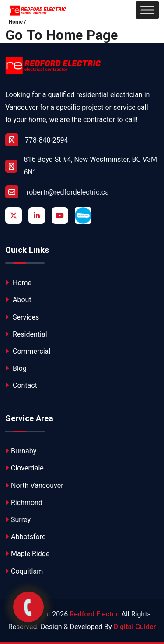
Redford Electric (94, 614)
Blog (16, 368)
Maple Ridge (27, 554)
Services (22, 317)
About (18, 300)
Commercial (28, 351)
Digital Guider (135, 627)
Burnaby (21, 451)
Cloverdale (24, 468)
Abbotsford (26, 537)
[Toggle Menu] (147, 10)
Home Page (82, 36)
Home (18, 283)
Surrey (18, 520)
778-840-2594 (37, 140)
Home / (17, 22)
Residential (26, 334)
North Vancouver (34, 486)
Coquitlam (24, 571)
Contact (21, 385)
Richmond (24, 503)
